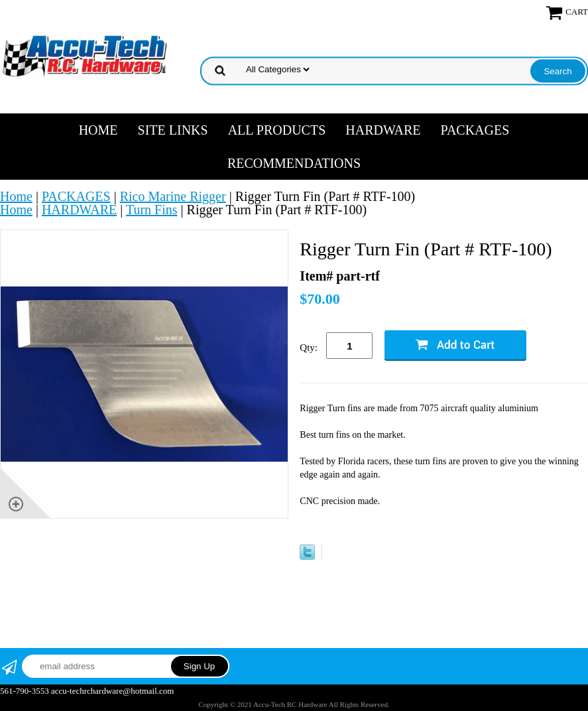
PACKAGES (475, 130)
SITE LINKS (173, 130)
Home (98, 130)
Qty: (309, 348)
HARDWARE (383, 130)
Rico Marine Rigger (173, 196)
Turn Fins (152, 210)
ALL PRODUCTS (277, 130)
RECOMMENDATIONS (294, 163)
